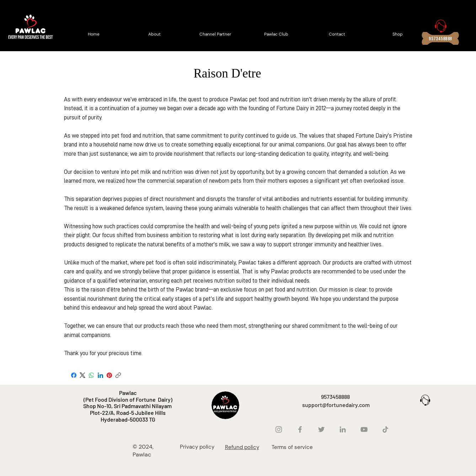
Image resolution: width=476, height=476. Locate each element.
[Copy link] (118, 375)
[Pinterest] (109, 375)
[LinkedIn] (100, 375)
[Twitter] (321, 429)
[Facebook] (74, 375)
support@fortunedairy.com (336, 405)
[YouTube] (364, 429)
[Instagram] (279, 429)
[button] (450, 10)
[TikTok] (385, 429)
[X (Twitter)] (83, 375)
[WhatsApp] (92, 375)
